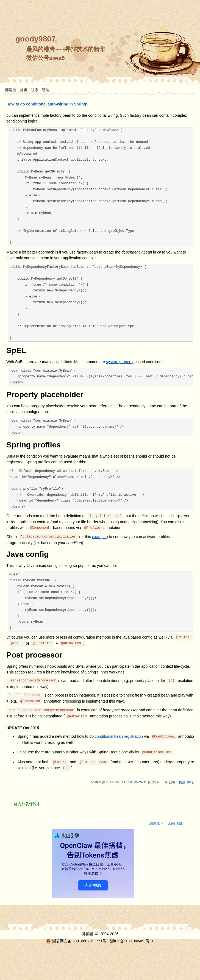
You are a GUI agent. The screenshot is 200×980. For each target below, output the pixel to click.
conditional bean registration (119, 736)
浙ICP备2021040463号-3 (132, 941)
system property (120, 362)
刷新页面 (157, 823)
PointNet (140, 782)
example (99, 537)
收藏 (182, 782)
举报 (190, 782)
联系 (35, 90)
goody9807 (35, 39)
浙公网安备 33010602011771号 (76, 941)
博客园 (11, 90)
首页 (24, 90)
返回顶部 (175, 823)
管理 (46, 90)
